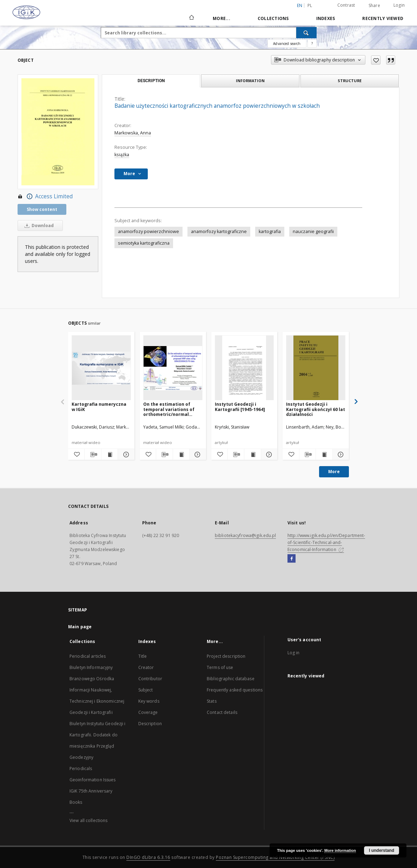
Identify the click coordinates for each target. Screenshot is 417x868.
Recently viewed (383, 18)
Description (150, 724)
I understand (382, 850)
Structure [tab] (350, 81)
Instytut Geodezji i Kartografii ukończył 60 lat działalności (316, 409)
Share (374, 6)
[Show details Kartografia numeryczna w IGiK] (125, 455)
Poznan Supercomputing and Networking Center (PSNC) (275, 857)
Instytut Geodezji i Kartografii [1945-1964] (240, 407)
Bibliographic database (231, 679)
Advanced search (287, 44)
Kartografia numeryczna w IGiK (99, 407)
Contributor (150, 679)
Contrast (346, 5)
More (334, 472)
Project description (226, 656)
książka (122, 155)
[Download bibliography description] (93, 455)
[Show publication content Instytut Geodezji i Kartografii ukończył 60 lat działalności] (324, 455)
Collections (273, 18)
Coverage (148, 712)
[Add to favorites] (376, 60)
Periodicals (81, 768)
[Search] (306, 33)
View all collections (88, 820)
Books (76, 802)
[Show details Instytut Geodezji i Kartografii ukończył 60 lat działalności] (340, 455)
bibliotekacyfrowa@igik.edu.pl (245, 535)
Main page (80, 627)
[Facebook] (292, 559)
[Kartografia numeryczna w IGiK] (101, 368)
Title (143, 656)
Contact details (222, 712)
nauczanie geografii (313, 231)
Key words (149, 701)
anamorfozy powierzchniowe (148, 231)
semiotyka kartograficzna (144, 243)
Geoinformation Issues (93, 780)
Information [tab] (250, 81)
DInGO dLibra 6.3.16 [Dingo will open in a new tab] (148, 857)
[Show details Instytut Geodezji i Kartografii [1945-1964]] (268, 455)
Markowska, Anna (133, 133)
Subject (146, 690)
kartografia (270, 231)
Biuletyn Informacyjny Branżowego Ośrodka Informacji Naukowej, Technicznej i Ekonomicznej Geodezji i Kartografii (97, 690)
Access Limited (45, 197)
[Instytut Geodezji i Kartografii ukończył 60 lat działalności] (316, 368)
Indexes (326, 18)
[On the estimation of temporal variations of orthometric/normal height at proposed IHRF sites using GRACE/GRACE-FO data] (173, 368)
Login (399, 5)
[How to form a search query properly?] (312, 44)
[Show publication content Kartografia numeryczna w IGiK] (110, 455)
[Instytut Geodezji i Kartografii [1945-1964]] (244, 368)
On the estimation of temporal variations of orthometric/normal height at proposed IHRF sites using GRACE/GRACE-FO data (172, 409)
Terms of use (220, 667)
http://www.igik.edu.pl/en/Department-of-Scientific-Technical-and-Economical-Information (326, 542)
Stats (212, 701)
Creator (146, 667)
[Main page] (191, 18)
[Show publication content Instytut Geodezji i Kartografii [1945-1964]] (252, 455)
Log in (294, 653)
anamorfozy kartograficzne (219, 231)
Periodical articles (88, 656)
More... (221, 18)
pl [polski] (310, 5)
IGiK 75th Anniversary (91, 791)
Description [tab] (151, 81)
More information (340, 850)
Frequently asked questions (235, 690)
